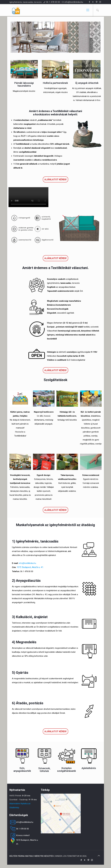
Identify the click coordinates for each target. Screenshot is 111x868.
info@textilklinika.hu (74, 2)
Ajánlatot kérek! (55, 179)
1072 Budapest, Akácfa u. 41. (30, 567)
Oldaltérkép (14, 808)
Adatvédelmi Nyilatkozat (20, 804)
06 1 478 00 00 (53, 2)
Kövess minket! (20, 835)
